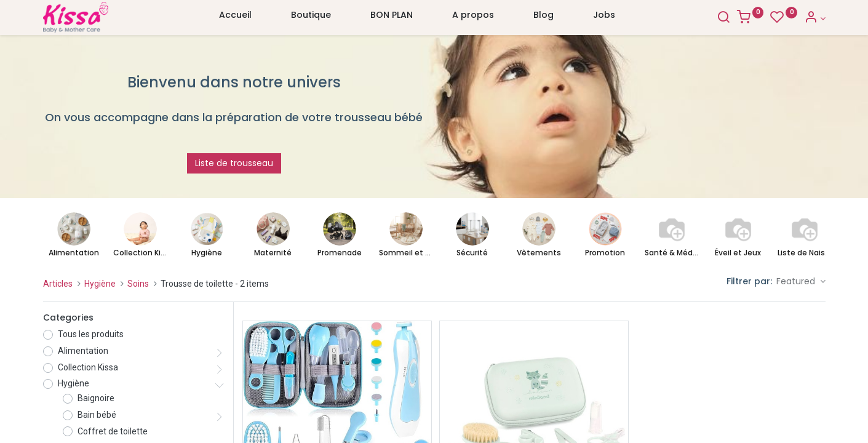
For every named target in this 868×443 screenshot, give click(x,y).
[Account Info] (815, 18)
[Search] (723, 18)
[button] (801, 282)
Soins (138, 284)
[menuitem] (235, 18)
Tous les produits (91, 334)
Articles (58, 284)
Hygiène (100, 284)
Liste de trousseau (234, 163)
